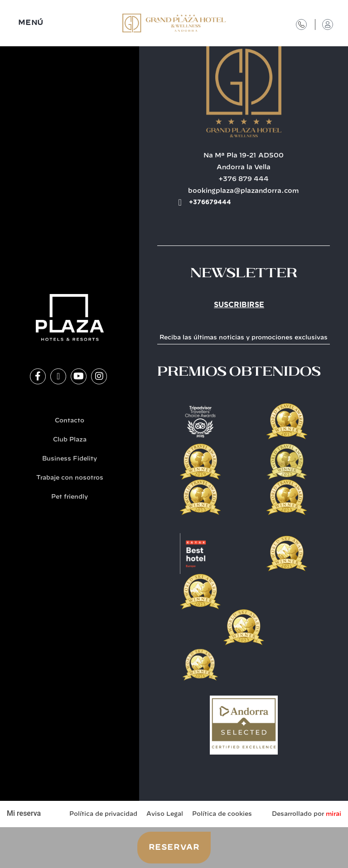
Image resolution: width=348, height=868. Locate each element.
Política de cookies (222, 814)
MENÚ (31, 23)
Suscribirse (239, 305)
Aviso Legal (165, 814)
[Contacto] (301, 25)
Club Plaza (70, 440)
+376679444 (210, 202)
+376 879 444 (244, 179)
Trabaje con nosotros (70, 478)
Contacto (70, 421)
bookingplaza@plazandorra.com (244, 191)
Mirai (333, 814)
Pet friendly (70, 497)
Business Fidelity (70, 459)
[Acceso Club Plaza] (328, 25)
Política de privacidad (103, 814)
